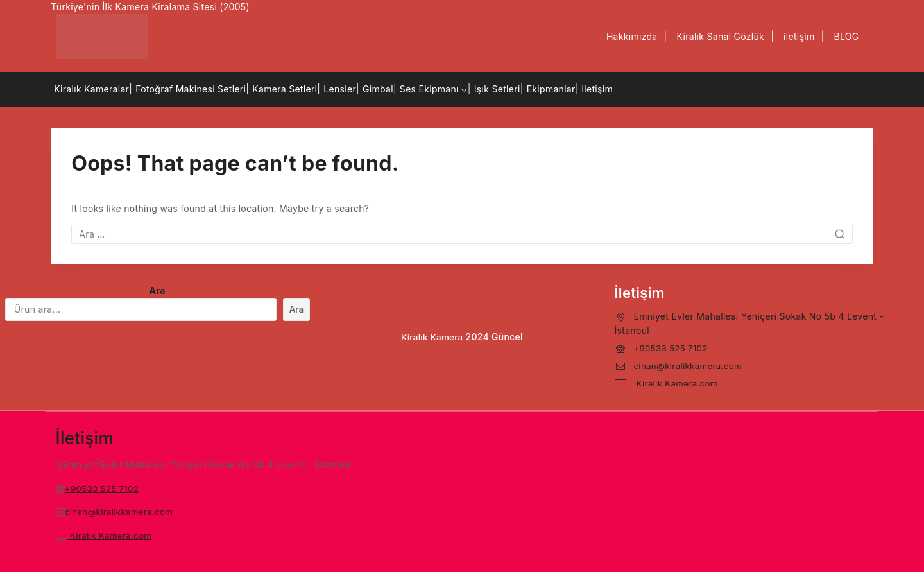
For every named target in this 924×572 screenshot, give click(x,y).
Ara (158, 290)
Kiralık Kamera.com (678, 383)
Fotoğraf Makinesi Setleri (191, 89)
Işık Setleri (497, 89)
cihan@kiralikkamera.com (690, 366)
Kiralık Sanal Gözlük (721, 36)
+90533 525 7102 (672, 348)
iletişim (799, 36)
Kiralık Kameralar (91, 89)
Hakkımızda (632, 36)
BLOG (846, 36)
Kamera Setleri (285, 89)
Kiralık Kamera (432, 337)
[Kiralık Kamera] (102, 37)
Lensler (340, 89)
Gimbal (378, 89)
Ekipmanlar (551, 89)
